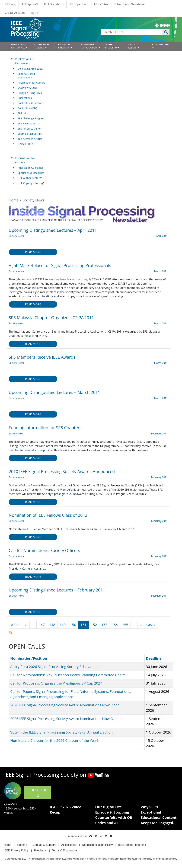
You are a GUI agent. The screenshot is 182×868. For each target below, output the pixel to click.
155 (125, 625)
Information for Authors (31, 83)
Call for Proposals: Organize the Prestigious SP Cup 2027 (56, 683)
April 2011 (162, 236)
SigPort (22, 113)
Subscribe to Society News (10, 633)
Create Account (15, 13)
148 (52, 625)
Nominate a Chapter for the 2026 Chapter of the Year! (54, 740)
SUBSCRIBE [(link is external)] (38, 792)
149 (63, 625)
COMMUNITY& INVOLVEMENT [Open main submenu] (90, 46)
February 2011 (159, 433)
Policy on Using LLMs (30, 93)
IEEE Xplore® (30, 4)
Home (14, 200)
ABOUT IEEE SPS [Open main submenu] (133, 46)
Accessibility (69, 845)
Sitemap (22, 845)
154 (115, 625)
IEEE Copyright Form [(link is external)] (31, 183)
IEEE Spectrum (79, 4)
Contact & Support (44, 845)
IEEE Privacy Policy (16, 850)
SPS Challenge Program (31, 118)
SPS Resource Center (30, 129)
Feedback (40, 850)
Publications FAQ (27, 108)
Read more (33, 252)
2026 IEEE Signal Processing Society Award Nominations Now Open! (66, 705)
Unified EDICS (26, 144)
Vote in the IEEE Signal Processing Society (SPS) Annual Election (62, 732)
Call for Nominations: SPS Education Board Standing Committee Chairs (68, 675)
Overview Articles (28, 88)
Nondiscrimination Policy (97, 845)
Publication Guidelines (31, 103)
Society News (16, 236)
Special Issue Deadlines (31, 173)
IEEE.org (10, 4)
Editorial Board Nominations (26, 76)
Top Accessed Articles (30, 139)
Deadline (154, 658)
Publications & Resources (24, 61)
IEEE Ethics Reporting (132, 845)
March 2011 (161, 271)
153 (104, 625)
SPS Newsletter (26, 123)
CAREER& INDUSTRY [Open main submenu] (111, 46)
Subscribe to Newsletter (129, 4)
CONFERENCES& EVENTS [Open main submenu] (42, 46)
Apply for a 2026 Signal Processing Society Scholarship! (55, 667)
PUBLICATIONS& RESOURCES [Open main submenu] (18, 46)
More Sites (101, 4)
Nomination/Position (29, 658)
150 (73, 625)
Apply (166, 32)
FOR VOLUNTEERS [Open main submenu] (160, 45)
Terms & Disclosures (65, 850)
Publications (25, 98)
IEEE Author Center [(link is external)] (30, 178)
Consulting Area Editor (31, 69)
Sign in (35, 13)
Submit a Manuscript (30, 134)
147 (42, 625)
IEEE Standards (54, 4)
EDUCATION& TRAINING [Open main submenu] (64, 46)
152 (94, 625)
